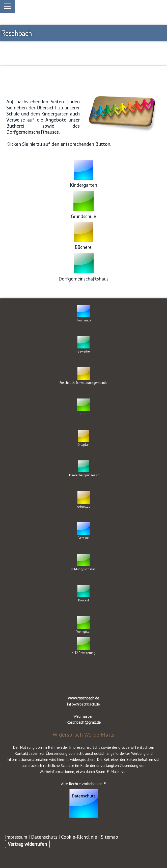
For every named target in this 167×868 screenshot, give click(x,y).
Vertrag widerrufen (27, 844)
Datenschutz (44, 837)
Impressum (16, 837)
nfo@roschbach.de (83, 704)
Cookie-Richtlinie (79, 837)
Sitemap (109, 837)
